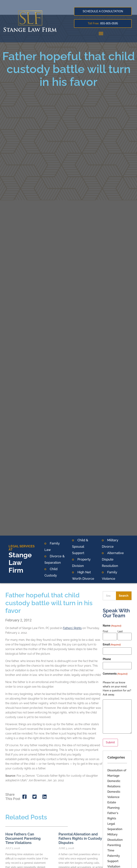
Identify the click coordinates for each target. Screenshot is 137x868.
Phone (107, 659)
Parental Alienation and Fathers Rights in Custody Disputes (80, 838)
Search (124, 596)
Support (113, 861)
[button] (101, 33)
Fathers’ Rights (72, 628)
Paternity (114, 855)
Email (112, 645)
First (105, 631)
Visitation (114, 866)
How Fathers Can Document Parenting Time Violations (23, 838)
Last (120, 631)
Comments (115, 673)
